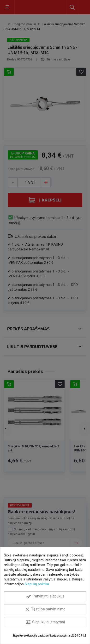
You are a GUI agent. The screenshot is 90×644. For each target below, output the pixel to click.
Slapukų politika (37, 584)
